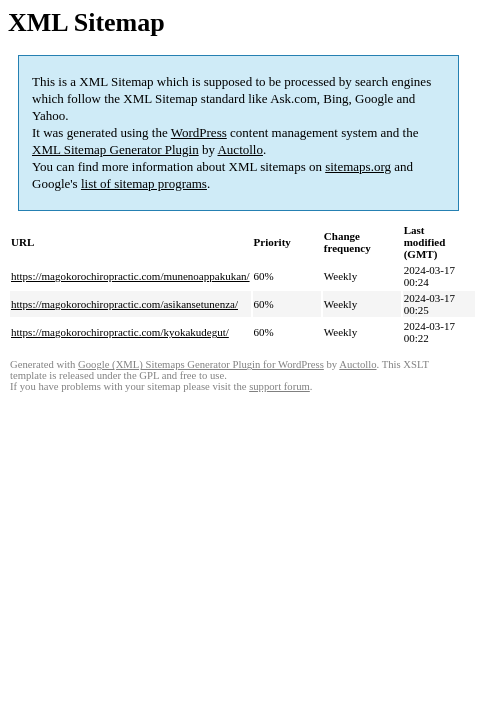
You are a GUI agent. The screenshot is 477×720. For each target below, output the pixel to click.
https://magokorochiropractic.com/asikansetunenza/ (124, 304)
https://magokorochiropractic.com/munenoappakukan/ (130, 276)
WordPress (199, 132)
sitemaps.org (358, 166)
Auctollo (240, 149)
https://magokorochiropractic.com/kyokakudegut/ (120, 332)
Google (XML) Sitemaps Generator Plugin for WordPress (201, 364)
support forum (279, 386)
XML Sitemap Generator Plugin (115, 149)
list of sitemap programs (144, 183)
